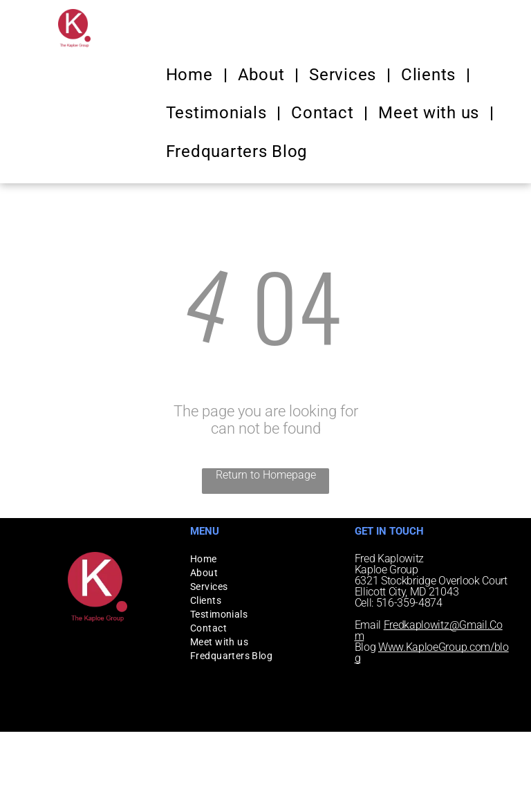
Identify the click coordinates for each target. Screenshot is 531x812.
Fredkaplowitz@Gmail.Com (429, 630)
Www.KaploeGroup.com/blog (432, 653)
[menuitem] (192, 75)
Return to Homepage (266, 475)
